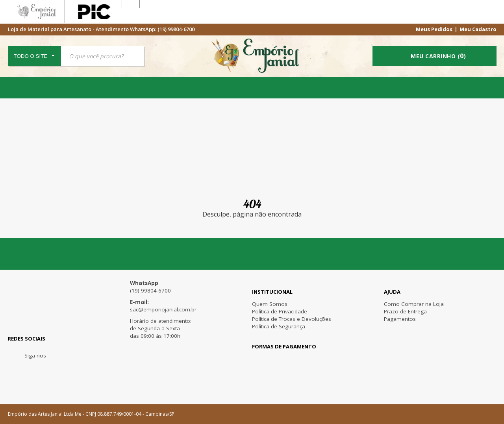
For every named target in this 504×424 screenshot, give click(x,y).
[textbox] (103, 56)
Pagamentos (400, 319)
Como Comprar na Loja (414, 304)
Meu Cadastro (478, 29)
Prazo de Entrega (405, 311)
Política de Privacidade (280, 311)
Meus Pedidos (434, 29)
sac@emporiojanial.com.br (163, 309)
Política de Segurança (279, 326)
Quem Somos (270, 304)
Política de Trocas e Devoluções (292, 319)
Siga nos (35, 355)
